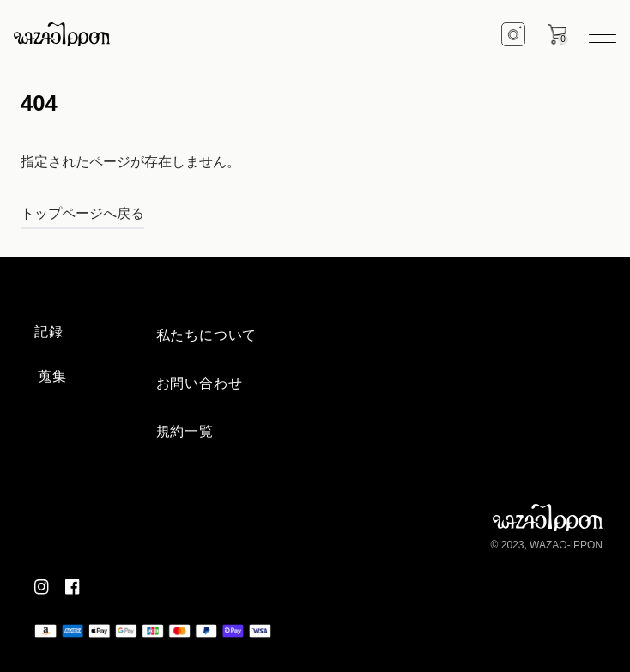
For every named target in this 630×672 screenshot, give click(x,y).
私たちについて (207, 335)
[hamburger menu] (603, 35)
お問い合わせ (200, 383)
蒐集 (52, 376)
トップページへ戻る (82, 213)
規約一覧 (185, 431)
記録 (49, 332)
